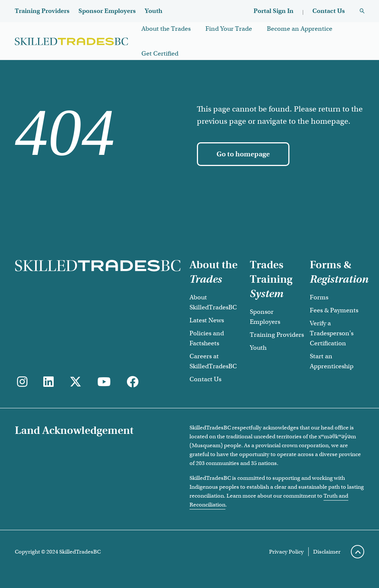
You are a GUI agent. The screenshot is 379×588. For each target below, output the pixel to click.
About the (214, 272)
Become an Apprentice (300, 29)
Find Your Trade (229, 29)
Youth (154, 11)
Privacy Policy (286, 552)
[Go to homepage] (243, 154)
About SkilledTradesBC (213, 302)
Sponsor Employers (107, 11)
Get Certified (160, 54)
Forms (319, 297)
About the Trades (166, 29)
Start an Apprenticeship (332, 361)
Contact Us (329, 11)
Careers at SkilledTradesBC (213, 361)
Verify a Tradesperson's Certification (332, 333)
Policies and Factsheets (207, 338)
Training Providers (42, 11)
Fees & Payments (334, 310)
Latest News (207, 320)
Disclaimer (327, 552)
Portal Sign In (274, 11)
